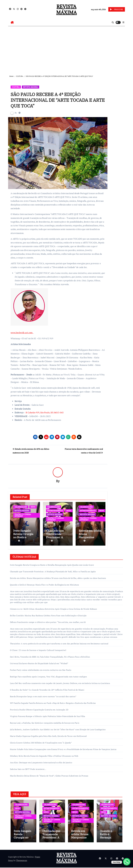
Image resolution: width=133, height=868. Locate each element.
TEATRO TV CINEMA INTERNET (23, 515)
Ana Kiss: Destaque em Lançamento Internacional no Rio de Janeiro (41, 762)
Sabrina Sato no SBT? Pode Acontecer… (28, 769)
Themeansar (22, 861)
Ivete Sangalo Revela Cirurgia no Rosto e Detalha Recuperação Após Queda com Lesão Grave (52, 564)
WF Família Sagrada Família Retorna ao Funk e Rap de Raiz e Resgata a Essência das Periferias (53, 703)
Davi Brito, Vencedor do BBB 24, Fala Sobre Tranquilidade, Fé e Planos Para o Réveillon (50, 656)
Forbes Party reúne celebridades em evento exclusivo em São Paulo (41, 670)
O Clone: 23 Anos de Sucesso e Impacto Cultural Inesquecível (38, 650)
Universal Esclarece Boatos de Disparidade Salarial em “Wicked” (39, 663)
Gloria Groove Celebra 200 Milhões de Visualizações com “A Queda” (41, 742)
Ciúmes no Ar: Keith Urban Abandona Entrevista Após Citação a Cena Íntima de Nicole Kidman (53, 608)
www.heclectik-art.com (22, 333)
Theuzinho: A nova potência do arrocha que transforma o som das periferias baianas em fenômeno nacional (59, 643)
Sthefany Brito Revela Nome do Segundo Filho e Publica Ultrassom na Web (44, 755)
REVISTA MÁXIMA (66, 9)
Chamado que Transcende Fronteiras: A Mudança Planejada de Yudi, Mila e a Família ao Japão (53, 571)
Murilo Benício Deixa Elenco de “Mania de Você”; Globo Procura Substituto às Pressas (49, 775)
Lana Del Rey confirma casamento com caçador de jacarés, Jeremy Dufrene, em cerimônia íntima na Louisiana (60, 683)
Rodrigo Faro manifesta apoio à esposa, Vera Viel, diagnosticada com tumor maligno (48, 676)
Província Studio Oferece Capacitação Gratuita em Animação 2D (39, 709)
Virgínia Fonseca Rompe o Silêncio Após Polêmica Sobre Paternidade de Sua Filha (48, 716)
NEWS (33, 507)
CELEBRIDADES (21, 507)
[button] (123, 22)
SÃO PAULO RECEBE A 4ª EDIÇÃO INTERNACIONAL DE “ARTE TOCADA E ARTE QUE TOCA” (54, 100)
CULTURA (16, 87)
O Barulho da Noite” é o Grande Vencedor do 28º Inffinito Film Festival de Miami (47, 689)
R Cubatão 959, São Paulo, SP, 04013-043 (45, 412)
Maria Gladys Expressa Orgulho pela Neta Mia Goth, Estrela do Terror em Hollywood (48, 736)
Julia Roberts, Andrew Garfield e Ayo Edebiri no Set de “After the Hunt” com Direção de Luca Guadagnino (58, 729)
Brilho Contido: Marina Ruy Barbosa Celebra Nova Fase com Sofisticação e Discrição (48, 615)
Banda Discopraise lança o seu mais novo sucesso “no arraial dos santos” (43, 696)
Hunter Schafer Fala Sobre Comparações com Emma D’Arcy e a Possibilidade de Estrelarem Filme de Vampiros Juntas (63, 749)
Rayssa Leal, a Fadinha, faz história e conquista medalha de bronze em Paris (45, 722)
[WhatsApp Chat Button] (127, 862)
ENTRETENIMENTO (55, 511)
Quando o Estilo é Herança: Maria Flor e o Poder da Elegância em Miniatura (44, 584)
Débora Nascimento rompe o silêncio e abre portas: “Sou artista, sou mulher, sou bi (48, 622)
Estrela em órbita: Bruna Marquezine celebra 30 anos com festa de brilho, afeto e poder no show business (58, 578)
